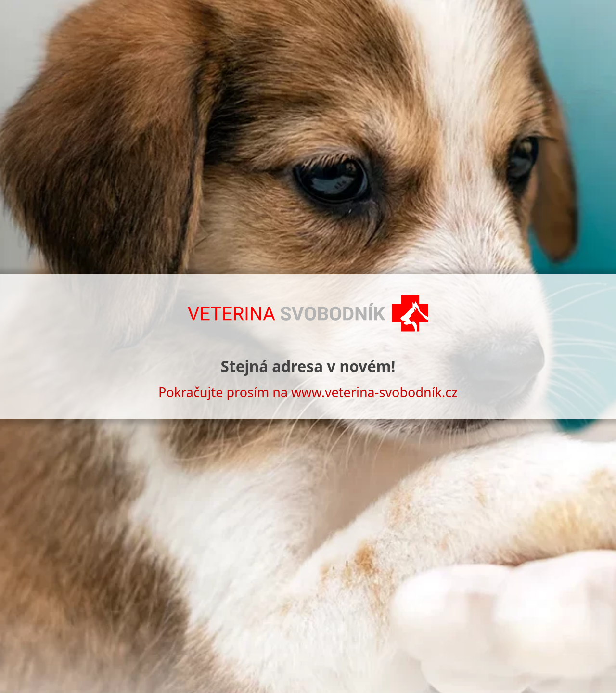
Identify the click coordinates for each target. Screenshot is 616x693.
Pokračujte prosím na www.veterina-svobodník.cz (308, 392)
